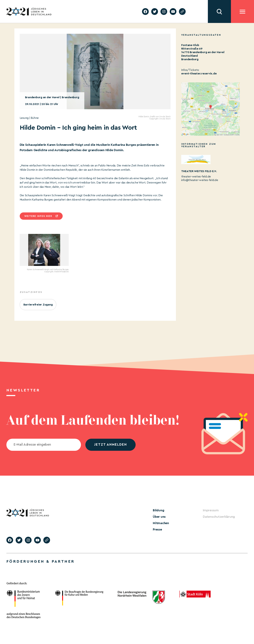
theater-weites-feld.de (196, 177)
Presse (157, 529)
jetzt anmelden (110, 445)
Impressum (211, 510)
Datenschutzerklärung (219, 517)
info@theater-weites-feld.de (200, 180)
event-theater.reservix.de (199, 74)
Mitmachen (161, 523)
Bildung (159, 510)
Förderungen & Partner (40, 561)
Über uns (159, 517)
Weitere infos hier (38, 216)
